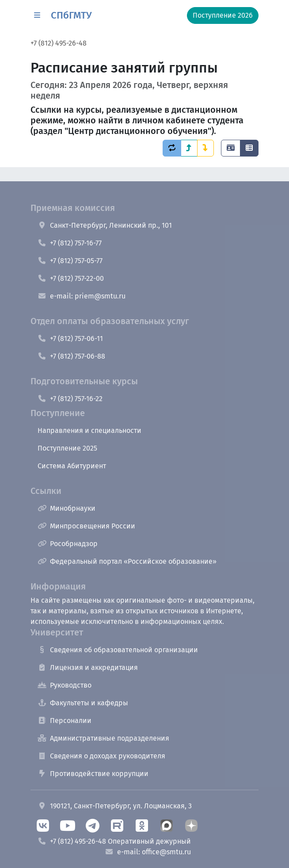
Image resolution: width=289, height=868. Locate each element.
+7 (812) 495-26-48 (59, 43)
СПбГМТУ (71, 15)
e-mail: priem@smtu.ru (82, 296)
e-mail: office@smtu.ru (148, 852)
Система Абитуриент (72, 466)
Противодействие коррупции (93, 774)
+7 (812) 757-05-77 (70, 261)
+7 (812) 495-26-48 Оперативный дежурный (114, 841)
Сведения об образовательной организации (118, 650)
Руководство (65, 685)
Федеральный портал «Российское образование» (127, 561)
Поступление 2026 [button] (223, 15)
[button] (37, 15)
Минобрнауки (67, 508)
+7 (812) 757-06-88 (71, 356)
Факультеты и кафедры (83, 703)
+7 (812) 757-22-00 (71, 278)
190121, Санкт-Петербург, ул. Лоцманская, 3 (115, 806)
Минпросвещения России (86, 526)
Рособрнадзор (68, 544)
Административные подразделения (103, 738)
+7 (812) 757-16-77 (70, 243)
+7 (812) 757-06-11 (70, 338)
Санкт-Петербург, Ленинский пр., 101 (105, 225)
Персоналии (65, 721)
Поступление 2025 (67, 448)
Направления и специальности (89, 430)
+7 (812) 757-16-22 (70, 399)
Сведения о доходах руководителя (101, 756)
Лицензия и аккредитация (88, 667)
